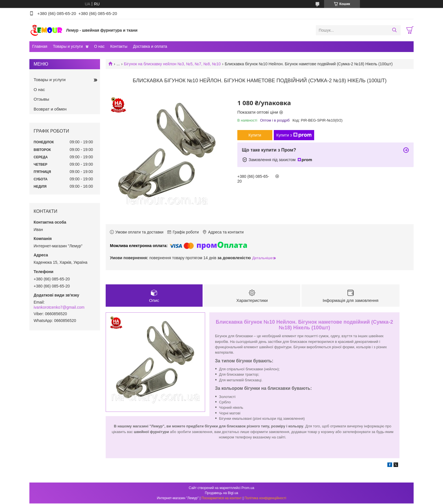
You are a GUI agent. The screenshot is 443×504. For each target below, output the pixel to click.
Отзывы (41, 99)
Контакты (119, 46)
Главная (40, 46)
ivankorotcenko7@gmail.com (59, 307)
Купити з (294, 135)
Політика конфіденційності (265, 499)
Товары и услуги (68, 46)
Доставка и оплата (150, 46)
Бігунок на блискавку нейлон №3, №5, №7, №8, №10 (172, 64)
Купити (255, 135)
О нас (99, 46)
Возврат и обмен (50, 109)
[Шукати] (394, 30)
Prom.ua (248, 488)
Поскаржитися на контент (221, 499)
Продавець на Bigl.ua (221, 494)
